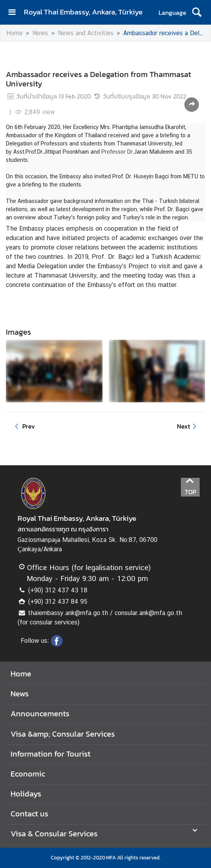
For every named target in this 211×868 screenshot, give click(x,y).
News (40, 33)
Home (14, 33)
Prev (23, 426)
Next (188, 426)
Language (172, 13)
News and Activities (86, 33)
